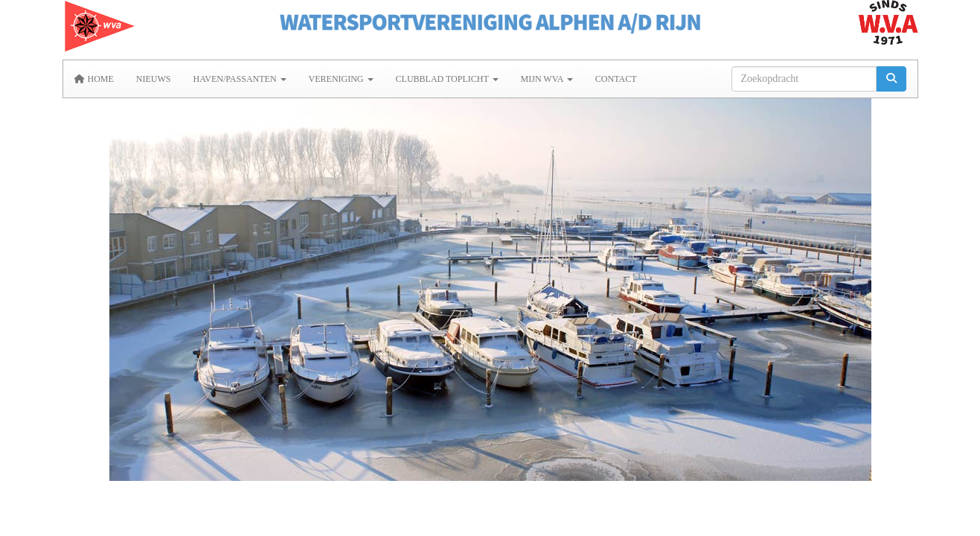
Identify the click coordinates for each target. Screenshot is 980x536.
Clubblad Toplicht (447, 79)
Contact (616, 79)
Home (94, 79)
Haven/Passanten (240, 79)
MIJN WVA (547, 79)
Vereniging (341, 79)
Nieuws (154, 79)
